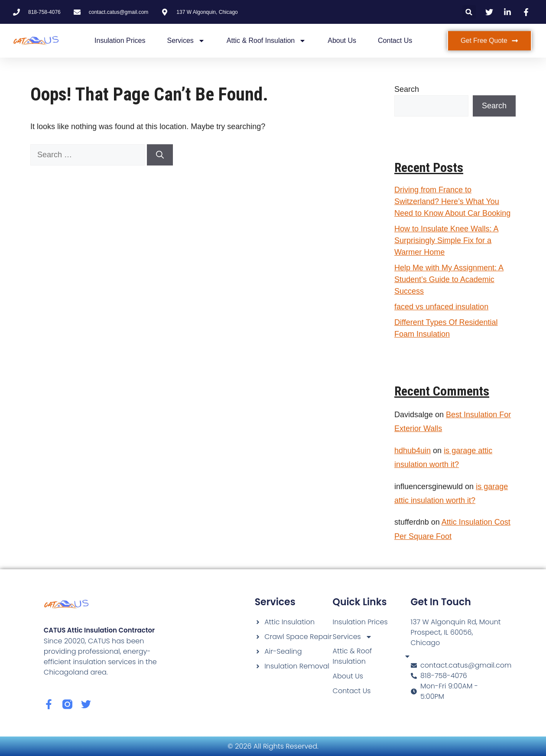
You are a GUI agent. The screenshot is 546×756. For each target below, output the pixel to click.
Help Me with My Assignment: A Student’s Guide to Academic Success (449, 279)
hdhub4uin (413, 451)
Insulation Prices (120, 41)
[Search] (160, 155)
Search (407, 89)
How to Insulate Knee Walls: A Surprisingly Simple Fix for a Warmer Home (446, 240)
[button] (469, 12)
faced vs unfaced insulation (441, 307)
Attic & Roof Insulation (266, 41)
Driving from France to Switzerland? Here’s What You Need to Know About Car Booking (452, 201)
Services (186, 41)
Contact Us (395, 41)
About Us (342, 41)
